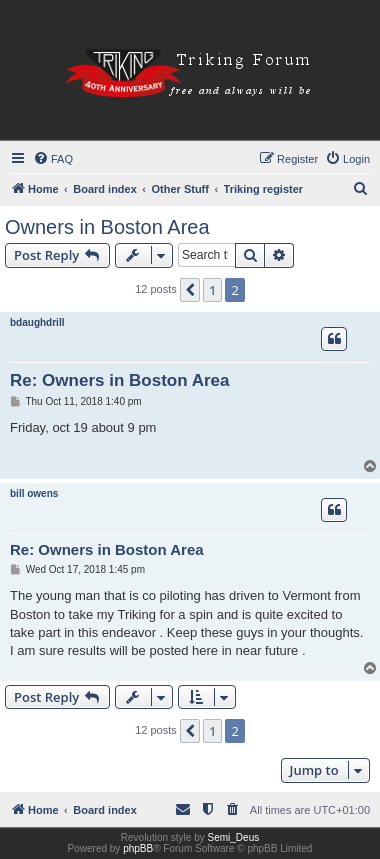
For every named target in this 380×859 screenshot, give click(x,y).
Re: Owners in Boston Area (119, 380)
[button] (190, 290)
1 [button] (212, 290)
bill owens (34, 493)
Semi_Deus (234, 837)
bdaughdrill (37, 322)
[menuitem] (53, 159)
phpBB (138, 848)
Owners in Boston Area (107, 227)
